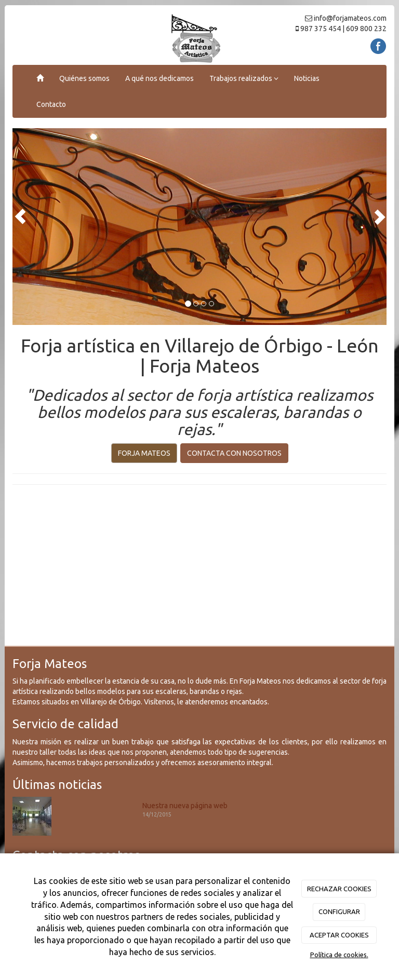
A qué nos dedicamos (159, 78)
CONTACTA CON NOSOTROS (234, 453)
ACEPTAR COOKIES (339, 935)
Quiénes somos (84, 78)
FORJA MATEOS (144, 453)
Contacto (51, 104)
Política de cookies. (339, 955)
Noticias (307, 78)
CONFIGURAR (339, 911)
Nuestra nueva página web (185, 806)
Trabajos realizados (244, 78)
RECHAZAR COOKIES (339, 889)
